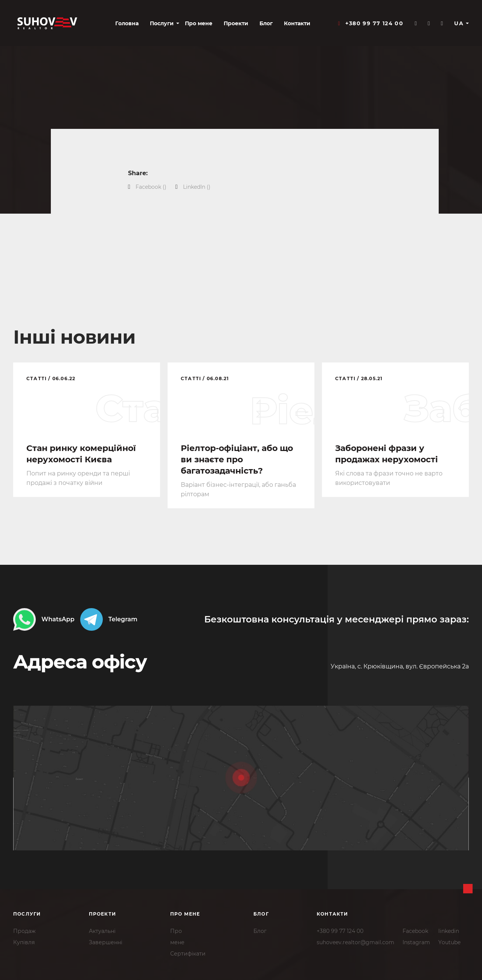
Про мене (199, 23)
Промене (177, 937)
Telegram (109, 619)
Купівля (24, 942)
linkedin (449, 931)
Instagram (416, 942)
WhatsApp (44, 619)
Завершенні (106, 942)
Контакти (297, 23)
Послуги (162, 23)
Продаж (24, 931)
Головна (127, 23)
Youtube (449, 942)
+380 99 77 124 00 (340, 931)
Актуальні (102, 931)
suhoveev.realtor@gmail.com (355, 942)
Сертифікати (188, 954)
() (151, 187)
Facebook (415, 931)
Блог (266, 23)
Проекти (236, 23)
